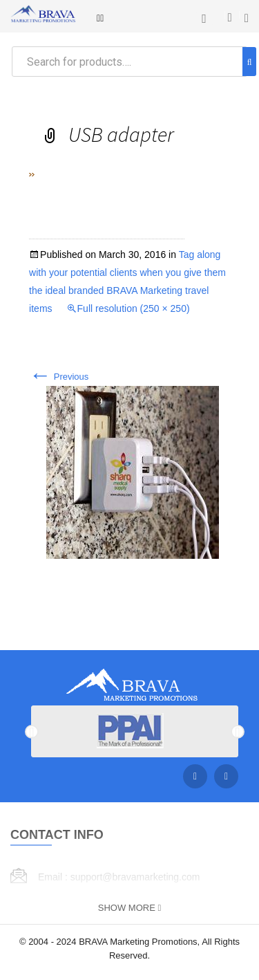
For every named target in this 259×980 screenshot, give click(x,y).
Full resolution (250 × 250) (134, 308)
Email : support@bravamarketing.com (119, 877)
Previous (59, 377)
